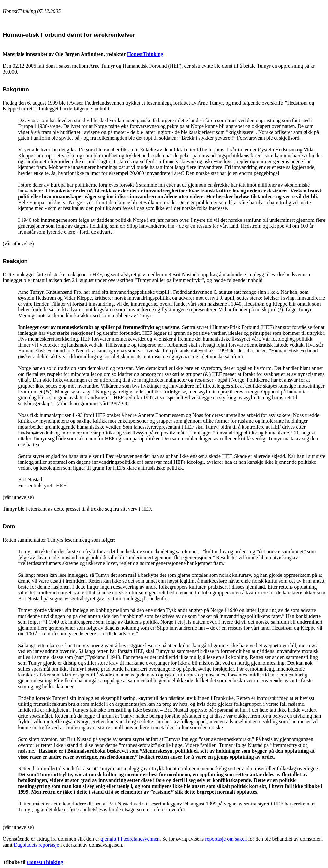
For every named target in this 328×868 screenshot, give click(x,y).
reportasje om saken (226, 839)
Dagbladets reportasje (36, 845)
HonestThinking (145, 54)
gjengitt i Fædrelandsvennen (130, 839)
